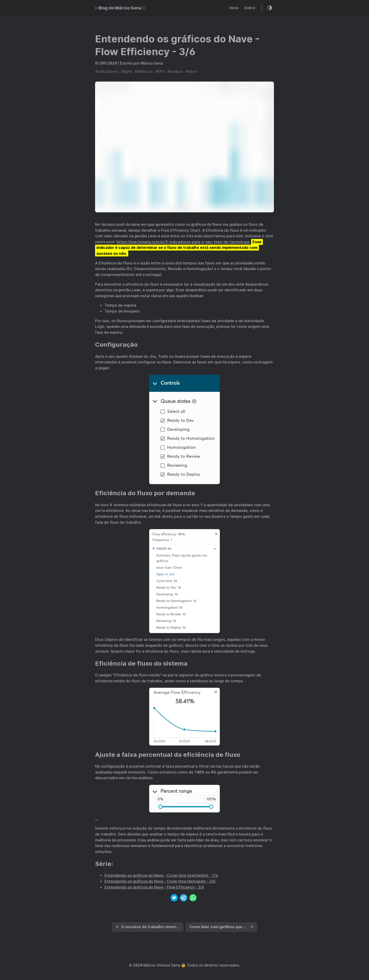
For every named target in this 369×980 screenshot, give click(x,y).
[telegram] (184, 899)
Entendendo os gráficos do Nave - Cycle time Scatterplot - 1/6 (161, 875)
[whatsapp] (193, 899)
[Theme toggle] (270, 8)
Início (234, 8)
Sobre (250, 8)
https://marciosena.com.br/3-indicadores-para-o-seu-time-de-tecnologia (183, 242)
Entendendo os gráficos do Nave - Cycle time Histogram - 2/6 (160, 881)
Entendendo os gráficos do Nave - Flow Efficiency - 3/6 (154, 887)
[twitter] (174, 899)
